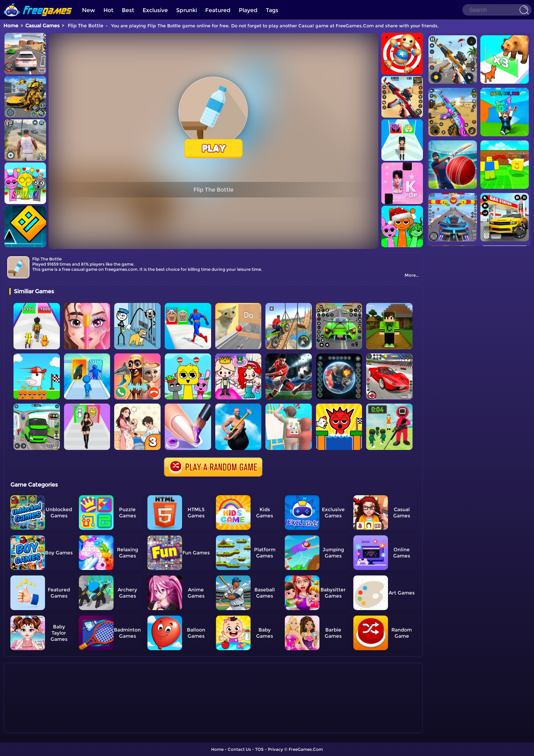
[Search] (497, 10)
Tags (272, 10)
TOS (259, 749)
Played (248, 10)
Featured (218, 10)
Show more (32, 728)
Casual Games (42, 26)
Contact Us (239, 749)
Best (128, 10)
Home (11, 26)
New (89, 10)
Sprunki (187, 10)
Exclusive (155, 10)
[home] (38, 3)
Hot (108, 10)
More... (412, 275)
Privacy (275, 749)
